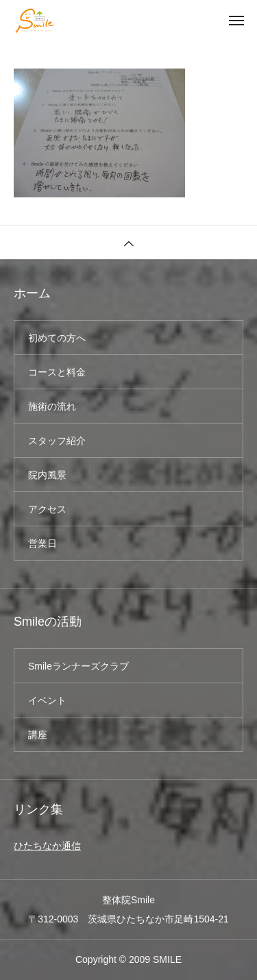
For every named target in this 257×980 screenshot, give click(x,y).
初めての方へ (57, 338)
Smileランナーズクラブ (78, 666)
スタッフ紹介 (57, 441)
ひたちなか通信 (47, 846)
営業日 (42, 543)
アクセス (47, 509)
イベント (47, 700)
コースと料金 (57, 372)
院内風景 (47, 475)
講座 (38, 735)
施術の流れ (52, 406)
